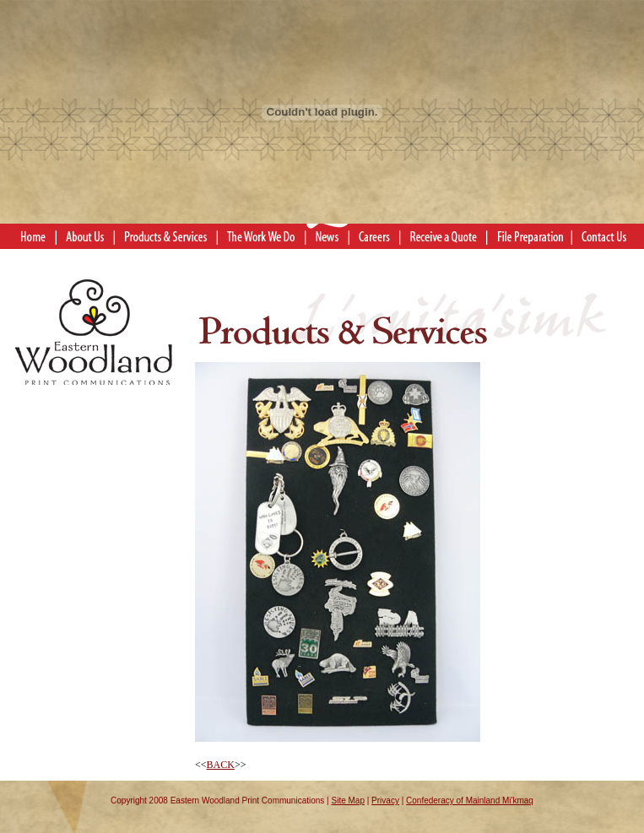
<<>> (338, 566)
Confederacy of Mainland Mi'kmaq (470, 801)
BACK (221, 765)
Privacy (385, 801)
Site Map (347, 801)
